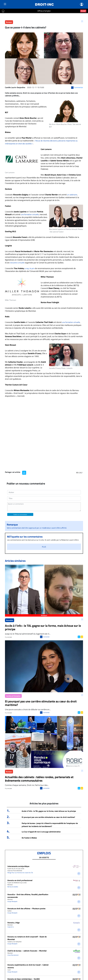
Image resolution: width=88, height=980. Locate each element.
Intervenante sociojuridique (18, 866)
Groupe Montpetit (12, 901)
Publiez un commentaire (20, 514)
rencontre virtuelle (17, 263)
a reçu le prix (30, 268)
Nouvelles (10, 620)
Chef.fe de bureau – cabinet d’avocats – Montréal (27, 951)
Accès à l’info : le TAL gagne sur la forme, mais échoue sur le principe (49, 811)
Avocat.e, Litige (14, 923)
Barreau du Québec (13, 887)
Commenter (46, 637)
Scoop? (83, 11)
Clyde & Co (11, 927)
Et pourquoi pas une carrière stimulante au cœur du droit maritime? (48, 817)
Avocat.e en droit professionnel (20, 880)
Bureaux (9, 22)
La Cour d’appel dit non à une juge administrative (41, 832)
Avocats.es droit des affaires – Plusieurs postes (26, 908)
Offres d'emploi (44, 11)
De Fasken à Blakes (29, 838)
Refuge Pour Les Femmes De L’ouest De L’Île (20, 873)
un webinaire (72, 195)
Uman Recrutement (13, 955)
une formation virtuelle (30, 214)
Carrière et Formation (13, 696)
